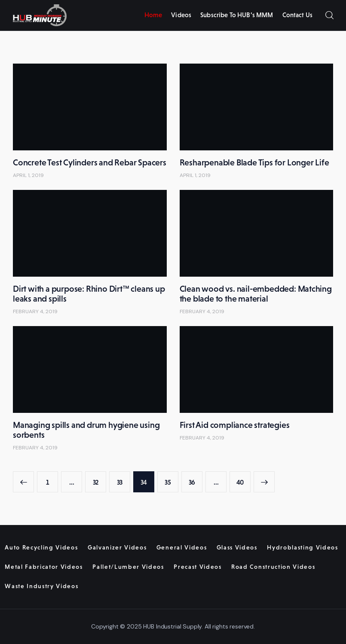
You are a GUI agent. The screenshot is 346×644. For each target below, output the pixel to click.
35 (171, 479)
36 (196, 479)
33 (124, 479)
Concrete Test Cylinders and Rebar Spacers (90, 162)
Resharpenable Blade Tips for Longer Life (254, 162)
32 (100, 479)
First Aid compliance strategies (235, 425)
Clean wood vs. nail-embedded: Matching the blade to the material (256, 294)
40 (243, 479)
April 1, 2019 (28, 175)
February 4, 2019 (35, 311)
